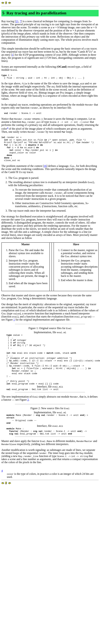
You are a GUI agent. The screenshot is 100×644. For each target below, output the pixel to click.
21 (17, 21)
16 (45, 173)
